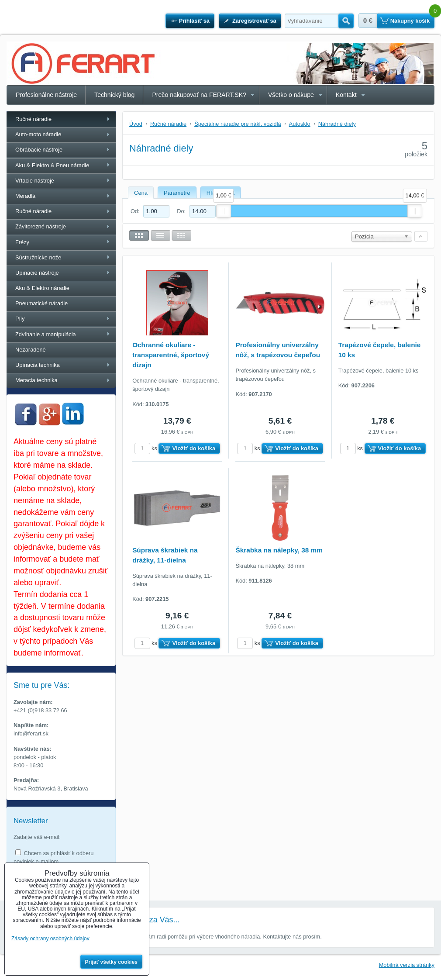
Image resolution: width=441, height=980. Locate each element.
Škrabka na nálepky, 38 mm (279, 550)
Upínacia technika (38, 365)
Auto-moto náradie (38, 134)
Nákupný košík (410, 21)
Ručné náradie (33, 119)
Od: (150, 211)
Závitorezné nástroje (41, 226)
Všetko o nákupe (291, 95)
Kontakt (346, 95)
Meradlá (25, 196)
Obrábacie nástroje (39, 150)
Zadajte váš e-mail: (37, 837)
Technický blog (114, 95)
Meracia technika (36, 380)
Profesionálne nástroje (46, 95)
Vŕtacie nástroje (35, 181)
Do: (196, 211)
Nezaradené (31, 350)
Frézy (22, 242)
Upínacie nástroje (37, 273)
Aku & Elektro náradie (42, 288)
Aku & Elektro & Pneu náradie (52, 165)
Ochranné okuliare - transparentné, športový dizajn (171, 355)
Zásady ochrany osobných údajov (50, 939)
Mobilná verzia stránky (407, 965)
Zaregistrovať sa (254, 21)
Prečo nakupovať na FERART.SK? (199, 95)
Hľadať (346, 21)
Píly (20, 319)
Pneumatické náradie (41, 303)
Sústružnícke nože (38, 257)
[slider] (224, 211)
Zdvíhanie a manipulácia (46, 334)
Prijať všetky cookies (112, 962)
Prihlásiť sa (194, 21)
